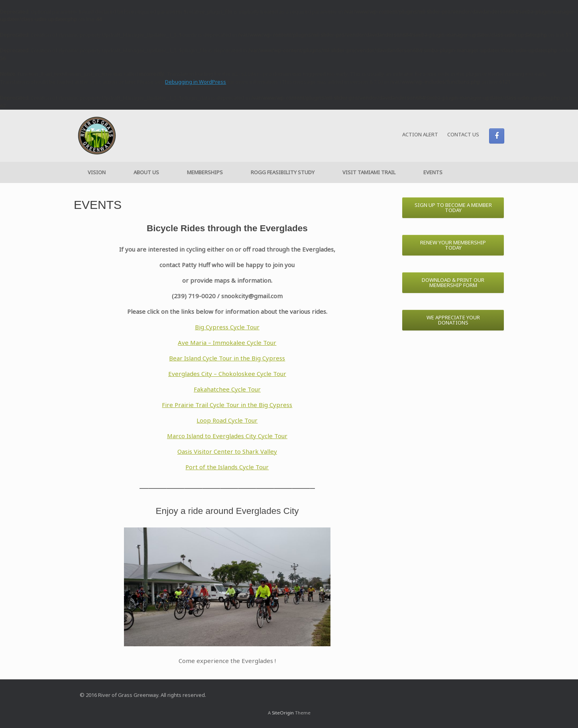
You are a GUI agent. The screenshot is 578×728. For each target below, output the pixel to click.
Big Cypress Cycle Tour (227, 327)
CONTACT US (463, 134)
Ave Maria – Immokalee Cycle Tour (227, 342)
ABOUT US (146, 172)
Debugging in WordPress (196, 82)
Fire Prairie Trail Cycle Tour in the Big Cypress (227, 405)
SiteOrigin (283, 713)
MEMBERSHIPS (205, 172)
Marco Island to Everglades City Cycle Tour (227, 436)
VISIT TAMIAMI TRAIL (369, 172)
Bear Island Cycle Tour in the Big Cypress (227, 358)
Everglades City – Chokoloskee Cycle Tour (227, 374)
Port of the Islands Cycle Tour (227, 467)
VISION (97, 172)
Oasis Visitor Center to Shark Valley (227, 451)
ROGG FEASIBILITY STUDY (283, 172)
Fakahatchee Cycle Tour (227, 389)
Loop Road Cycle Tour (227, 420)
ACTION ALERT (420, 134)
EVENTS (433, 172)
